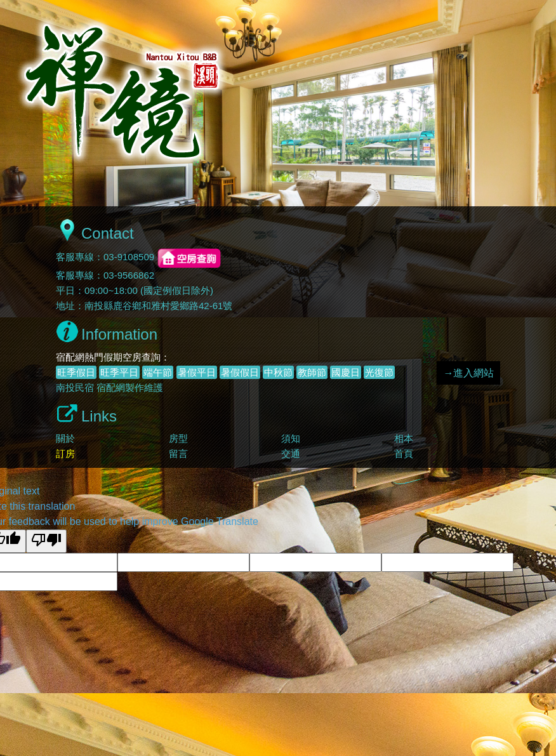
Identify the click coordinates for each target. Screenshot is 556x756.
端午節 (158, 372)
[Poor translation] (46, 541)
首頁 (404, 454)
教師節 (312, 372)
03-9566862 (129, 275)
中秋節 (278, 372)
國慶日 (346, 372)
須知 (291, 438)
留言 (178, 454)
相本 (404, 438)
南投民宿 (75, 388)
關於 (65, 438)
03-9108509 (129, 257)
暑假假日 (240, 372)
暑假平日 (197, 372)
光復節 (379, 372)
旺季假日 (76, 372)
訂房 (65, 454)
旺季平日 (119, 372)
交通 (291, 454)
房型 (178, 438)
